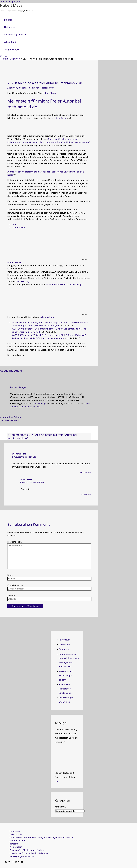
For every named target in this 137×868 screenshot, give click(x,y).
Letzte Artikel (18, 228)
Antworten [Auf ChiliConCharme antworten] (85, 472)
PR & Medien (16, 847)
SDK (27, 269)
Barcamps (64, 649)
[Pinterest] (16, 862)
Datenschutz (65, 644)
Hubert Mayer (12, 5)
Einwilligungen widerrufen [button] (22, 856)
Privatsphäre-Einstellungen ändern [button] (66, 676)
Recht (31, 88)
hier (57, 781)
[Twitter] (9, 862)
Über (14, 224)
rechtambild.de (59, 118)
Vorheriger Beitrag (10, 417)
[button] (4, 56)
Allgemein (12, 88)
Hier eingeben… (15, 542)
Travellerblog (23, 281)
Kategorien (60, 807)
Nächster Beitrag (10, 420)
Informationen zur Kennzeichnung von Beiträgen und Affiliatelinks (42, 837)
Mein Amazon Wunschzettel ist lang (64, 285)
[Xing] (19, 862)
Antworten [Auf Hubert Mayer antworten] (85, 494)
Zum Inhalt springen (10, 2)
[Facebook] (13, 862)
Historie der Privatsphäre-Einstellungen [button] (66, 689)
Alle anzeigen (47, 317)
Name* (11, 575)
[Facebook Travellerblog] (22, 862)
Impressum (64, 640)
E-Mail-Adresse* (16, 585)
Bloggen (23, 88)
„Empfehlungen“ (18, 841)
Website (11, 595)
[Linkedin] (6, 862)
